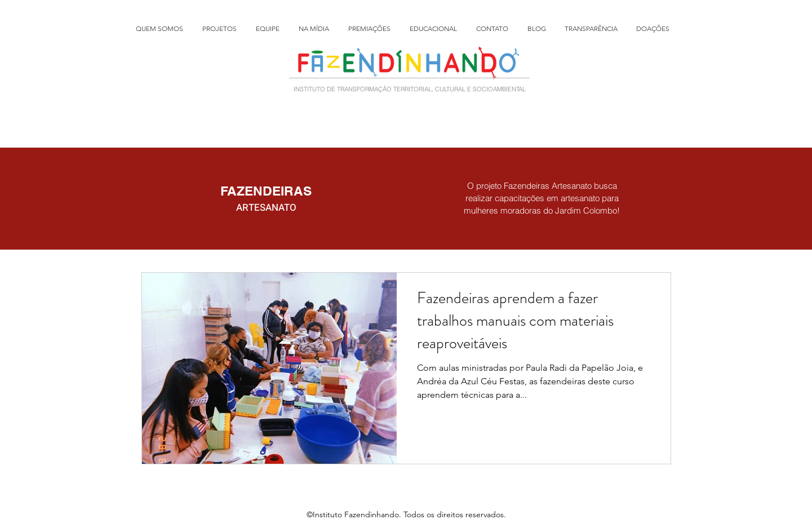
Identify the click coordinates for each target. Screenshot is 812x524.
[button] (223, 29)
